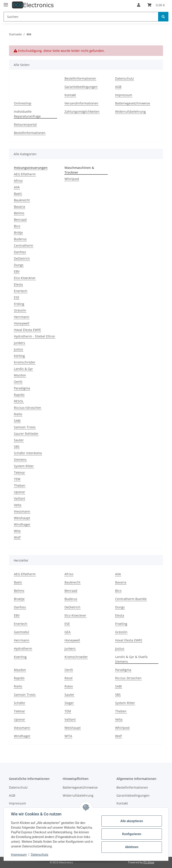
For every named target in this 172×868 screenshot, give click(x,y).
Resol (69, 678)
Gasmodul (21, 632)
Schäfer (20, 703)
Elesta (18, 284)
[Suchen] (81, 17)
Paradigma (22, 388)
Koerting (20, 657)
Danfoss (20, 252)
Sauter (19, 440)
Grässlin (20, 310)
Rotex (69, 686)
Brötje (18, 232)
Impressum (124, 95)
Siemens (20, 459)
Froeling (121, 624)
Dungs (19, 265)
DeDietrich (22, 258)
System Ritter (24, 466)
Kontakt (70, 95)
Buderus (20, 239)
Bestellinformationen (80, 78)
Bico (17, 226)
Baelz (18, 194)
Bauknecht (22, 200)
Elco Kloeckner (25, 278)
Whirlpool (72, 179)
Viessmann (22, 511)
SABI (17, 421)
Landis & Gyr (23, 369)
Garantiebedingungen (81, 87)
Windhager (22, 524)
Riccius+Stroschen (28, 408)
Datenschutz (125, 78)
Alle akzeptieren (132, 821)
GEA (68, 632)
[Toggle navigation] (6, 3)
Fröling (19, 304)
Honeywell (22, 323)
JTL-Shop (149, 862)
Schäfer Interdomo (28, 453)
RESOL (19, 401)
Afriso (18, 181)
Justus (18, 349)
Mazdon (20, 375)
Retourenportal (25, 124)
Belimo (19, 213)
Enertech (21, 291)
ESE (17, 297)
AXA (17, 187)
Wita (17, 531)
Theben (20, 485)
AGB (118, 87)
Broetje (19, 599)
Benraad (20, 220)
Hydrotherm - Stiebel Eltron (34, 336)
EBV (17, 271)
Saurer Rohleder (26, 434)
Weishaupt (22, 518)
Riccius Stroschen (128, 678)
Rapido (19, 395)
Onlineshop (23, 103)
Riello (18, 414)
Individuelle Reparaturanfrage (27, 114)
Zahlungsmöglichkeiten (82, 111)
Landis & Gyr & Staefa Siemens (131, 659)
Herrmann (22, 317)
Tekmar (19, 472)
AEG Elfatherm (25, 174)
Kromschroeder (76, 657)
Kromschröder (25, 362)
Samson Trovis (25, 427)
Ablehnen (132, 847)
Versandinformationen (81, 103)
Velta (18, 505)
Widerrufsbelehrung (130, 111)
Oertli (18, 382)
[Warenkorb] (156, 5)
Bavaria (19, 207)
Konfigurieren (132, 834)
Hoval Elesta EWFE (27, 330)
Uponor (19, 492)
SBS (17, 447)
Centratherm (24, 245)
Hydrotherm (23, 648)
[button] (139, 5)
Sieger (69, 703)
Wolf (17, 537)
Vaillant (19, 498)
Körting (19, 356)
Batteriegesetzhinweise (133, 103)
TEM (17, 479)
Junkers (19, 343)
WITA (68, 736)
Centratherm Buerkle (131, 599)
